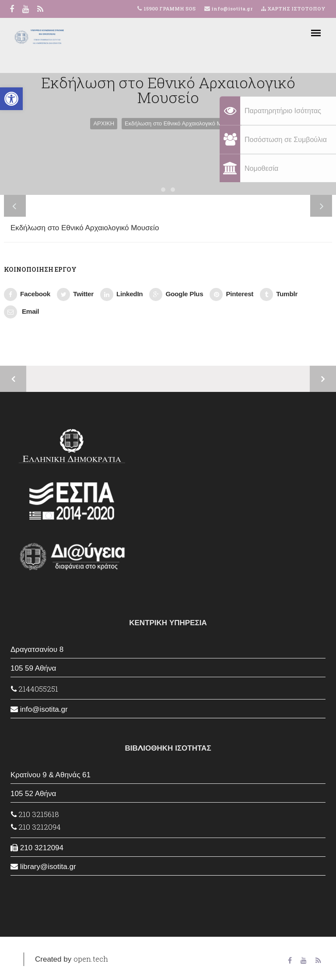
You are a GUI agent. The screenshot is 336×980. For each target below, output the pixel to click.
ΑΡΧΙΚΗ (104, 123)
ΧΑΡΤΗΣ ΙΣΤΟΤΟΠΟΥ (293, 9)
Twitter (75, 294)
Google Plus (176, 294)
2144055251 (35, 689)
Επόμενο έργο (323, 379)
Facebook (27, 294)
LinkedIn (122, 294)
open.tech (91, 959)
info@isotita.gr (231, 9)
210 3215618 (35, 814)
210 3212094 (36, 827)
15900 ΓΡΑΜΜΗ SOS (170, 9)
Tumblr (279, 294)
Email (21, 312)
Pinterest (231, 294)
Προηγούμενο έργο (13, 379)
